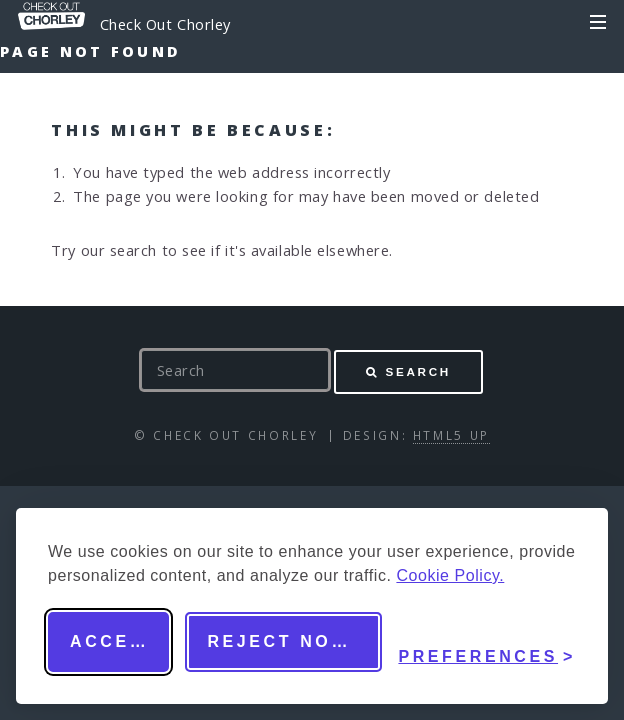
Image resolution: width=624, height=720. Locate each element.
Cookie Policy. (450, 575)
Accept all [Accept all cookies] (119, 641)
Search (418, 371)
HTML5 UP (451, 435)
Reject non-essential (294, 641)
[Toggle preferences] (487, 642)
